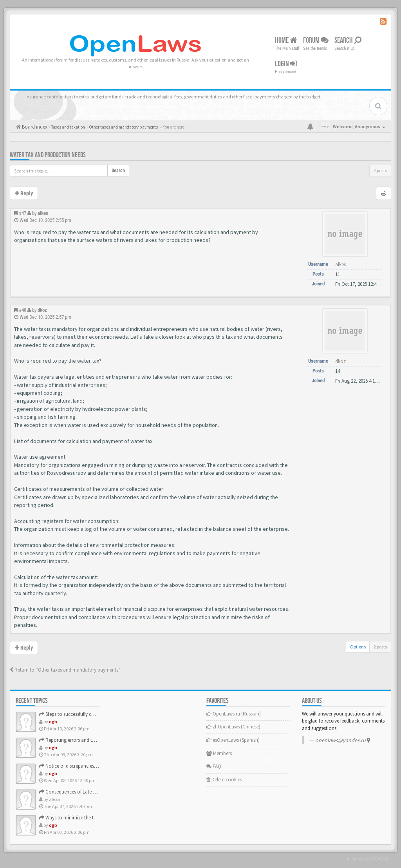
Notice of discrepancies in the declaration (86, 766)
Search (348, 40)
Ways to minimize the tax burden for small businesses (98, 818)
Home (286, 40)
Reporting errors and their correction (81, 740)
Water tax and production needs (48, 155)
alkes (43, 213)
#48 (23, 310)
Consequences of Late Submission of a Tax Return (95, 792)
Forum (316, 40)
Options (358, 647)
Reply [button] (24, 193)
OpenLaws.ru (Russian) (234, 714)
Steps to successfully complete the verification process (99, 714)
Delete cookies (224, 780)
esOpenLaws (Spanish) (233, 740)
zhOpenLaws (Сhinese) (233, 727)
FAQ (214, 766)
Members (219, 753)
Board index (34, 127)
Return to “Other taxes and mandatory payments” (65, 670)
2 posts (380, 170)
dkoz (42, 310)
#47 (23, 213)
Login (286, 64)
